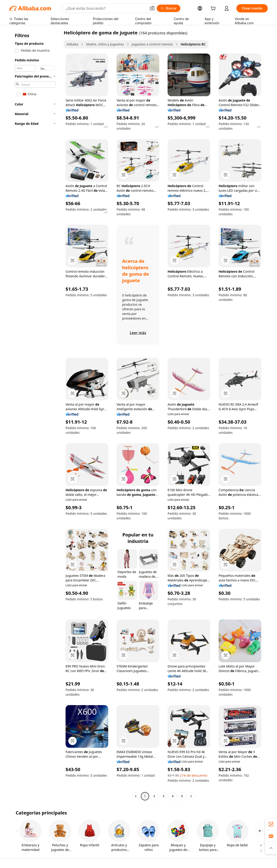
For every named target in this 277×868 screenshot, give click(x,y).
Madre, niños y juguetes (105, 44)
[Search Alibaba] (106, 8)
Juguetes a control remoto (152, 44)
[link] (271, 824)
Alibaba (72, 44)
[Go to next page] (191, 796)
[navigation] (35, 415)
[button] (152, 8)
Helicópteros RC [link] (193, 44)
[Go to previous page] (136, 796)
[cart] (214, 9)
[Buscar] (169, 8)
